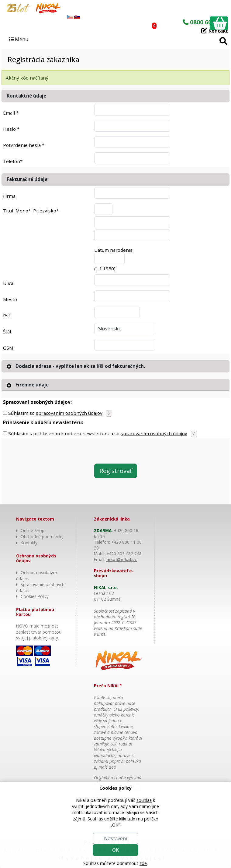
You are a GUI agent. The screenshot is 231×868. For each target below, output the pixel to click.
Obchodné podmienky (42, 537)
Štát (7, 332)
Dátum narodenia (113, 250)
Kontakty (29, 543)
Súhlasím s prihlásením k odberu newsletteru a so (98, 433)
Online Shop (33, 530)
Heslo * (11, 129)
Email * (11, 113)
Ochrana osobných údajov (37, 576)
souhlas (144, 800)
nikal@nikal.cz (122, 559)
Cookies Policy (35, 596)
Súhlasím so (55, 413)
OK (115, 850)
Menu (19, 39)
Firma (9, 196)
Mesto (10, 299)
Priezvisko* (46, 211)
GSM (8, 348)
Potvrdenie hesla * (24, 145)
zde (143, 863)
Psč (7, 315)
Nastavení (115, 838)
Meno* (23, 211)
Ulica (8, 283)
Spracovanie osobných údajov (40, 587)
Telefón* (13, 161)
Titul (8, 211)
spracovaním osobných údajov (69, 413)
